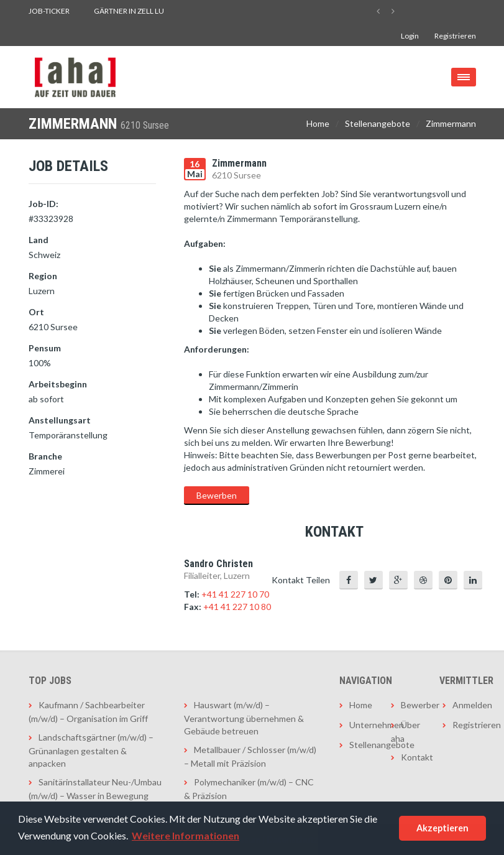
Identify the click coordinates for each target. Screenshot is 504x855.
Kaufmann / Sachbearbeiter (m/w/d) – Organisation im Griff (88, 712)
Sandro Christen (218, 564)
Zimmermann (451, 123)
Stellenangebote (378, 123)
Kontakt (412, 757)
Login (410, 36)
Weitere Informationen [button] (186, 835)
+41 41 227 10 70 (235, 594)
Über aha (405, 732)
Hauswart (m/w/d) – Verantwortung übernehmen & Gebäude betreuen (244, 718)
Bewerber (412, 705)
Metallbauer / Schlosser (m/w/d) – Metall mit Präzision (250, 756)
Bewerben (217, 495)
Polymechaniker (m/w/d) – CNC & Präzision (249, 789)
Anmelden (464, 705)
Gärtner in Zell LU (129, 11)
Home (318, 123)
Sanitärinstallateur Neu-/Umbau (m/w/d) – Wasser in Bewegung (95, 789)
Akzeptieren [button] (442, 828)
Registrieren (455, 36)
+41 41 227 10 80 (237, 607)
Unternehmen (361, 725)
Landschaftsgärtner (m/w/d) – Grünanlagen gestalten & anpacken (91, 750)
